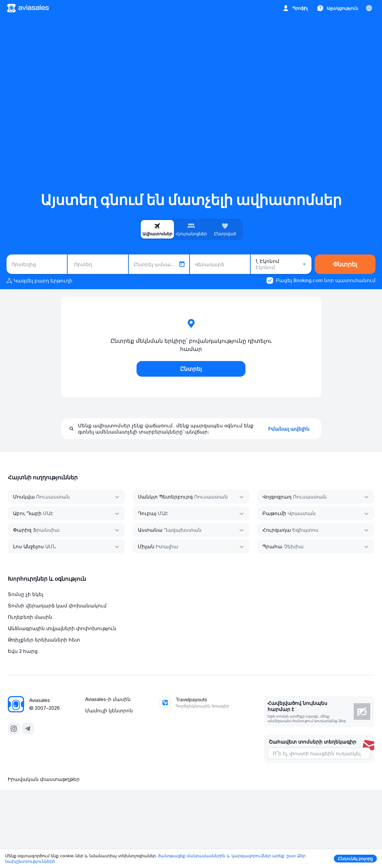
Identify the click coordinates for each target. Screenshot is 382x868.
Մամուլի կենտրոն (109, 711)
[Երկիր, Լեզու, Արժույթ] (369, 8)
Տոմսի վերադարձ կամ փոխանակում (57, 606)
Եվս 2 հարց (23, 651)
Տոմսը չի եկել (26, 594)
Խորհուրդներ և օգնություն (47, 579)
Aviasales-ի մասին (108, 699)
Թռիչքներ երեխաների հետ (44, 640)
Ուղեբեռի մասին (30, 617)
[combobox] (37, 264)
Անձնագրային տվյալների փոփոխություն (62, 628)
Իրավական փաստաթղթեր (44, 779)
